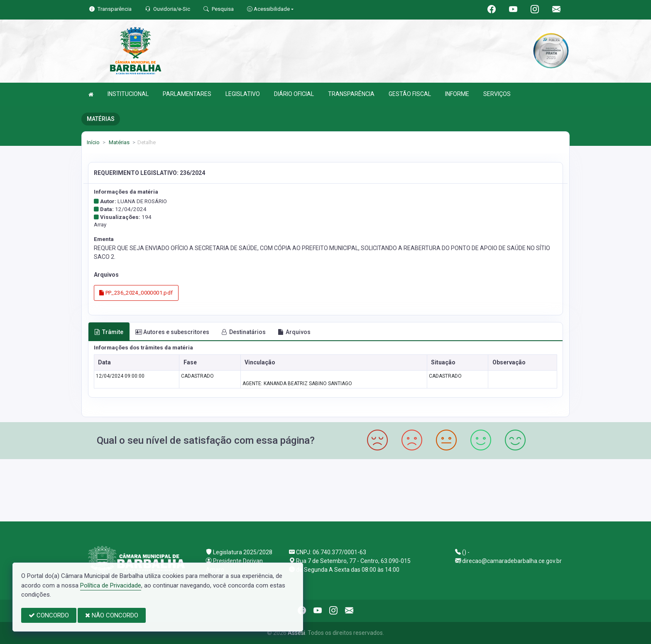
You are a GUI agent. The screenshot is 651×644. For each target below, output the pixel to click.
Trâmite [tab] (109, 332)
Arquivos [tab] (294, 332)
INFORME (457, 94)
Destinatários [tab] (244, 332)
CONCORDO (49, 615)
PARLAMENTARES (187, 94)
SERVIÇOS (497, 94)
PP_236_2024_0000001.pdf (136, 293)
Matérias (119, 142)
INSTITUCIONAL (128, 94)
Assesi (296, 633)
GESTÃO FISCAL (410, 94)
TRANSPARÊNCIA (351, 94)
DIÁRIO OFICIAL (294, 94)
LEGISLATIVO (243, 94)
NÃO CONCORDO (112, 615)
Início (93, 142)
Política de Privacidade (111, 585)
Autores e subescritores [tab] (172, 332)
